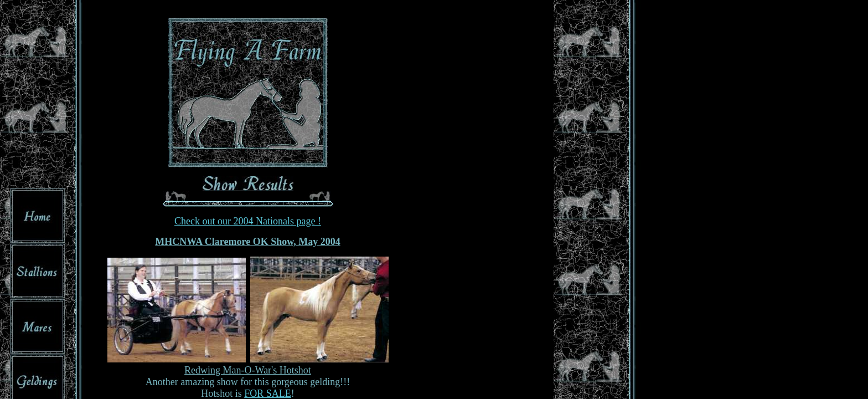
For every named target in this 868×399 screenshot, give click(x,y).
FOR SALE (268, 393)
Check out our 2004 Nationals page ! (248, 221)
